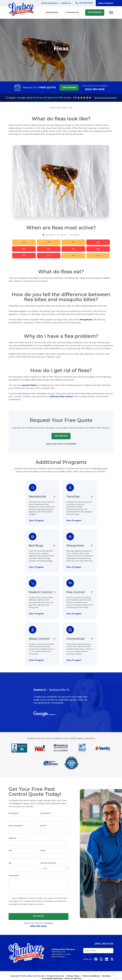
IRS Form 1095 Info (73, 978)
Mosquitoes (86, 320)
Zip (10, 863)
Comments (14, 876)
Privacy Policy (73, 976)
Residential (52, 12)
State (43, 850)
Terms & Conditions (91, 976)
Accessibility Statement (52, 978)
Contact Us (66, 3)
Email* (43, 826)
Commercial (72, 12)
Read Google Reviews (105, 98)
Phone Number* (16, 826)
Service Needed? (48, 863)
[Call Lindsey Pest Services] (84, 3)
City (10, 850)
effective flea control (61, 396)
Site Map (106, 976)
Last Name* (46, 813)
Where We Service (49, 3)
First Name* (14, 813)
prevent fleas (29, 385)
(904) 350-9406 (95, 89)
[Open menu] (111, 12)
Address (12, 838)
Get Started (95, 12)
